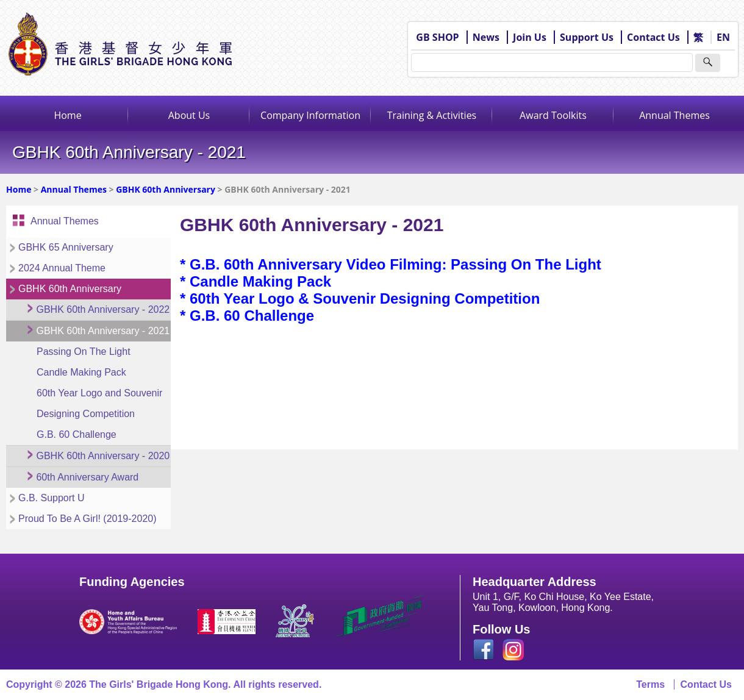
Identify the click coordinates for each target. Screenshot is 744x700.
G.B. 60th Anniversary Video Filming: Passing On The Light (395, 264)
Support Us (587, 37)
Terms (650, 684)
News (486, 37)
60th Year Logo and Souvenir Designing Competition (99, 403)
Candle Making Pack (81, 372)
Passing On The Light (84, 352)
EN (723, 37)
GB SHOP (437, 37)
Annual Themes (674, 115)
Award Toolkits (553, 115)
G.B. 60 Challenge (77, 434)
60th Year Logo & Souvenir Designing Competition (365, 298)
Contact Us (653, 37)
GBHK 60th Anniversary (166, 189)
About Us (189, 115)
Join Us (530, 37)
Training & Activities (432, 115)
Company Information (310, 115)
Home (67, 115)
